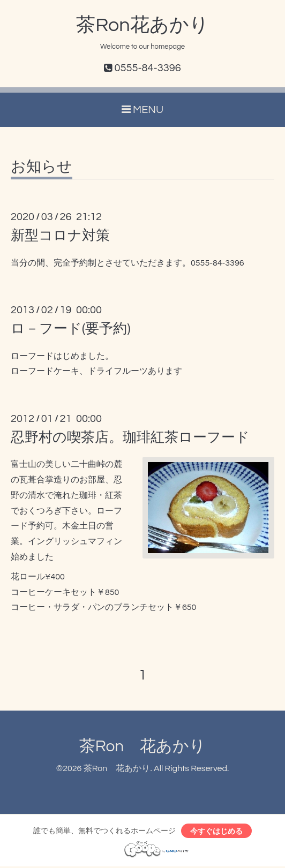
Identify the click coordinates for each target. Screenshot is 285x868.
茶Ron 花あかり (143, 746)
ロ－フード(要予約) (71, 329)
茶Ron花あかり (142, 25)
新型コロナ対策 (60, 236)
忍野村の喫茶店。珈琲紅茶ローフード (130, 437)
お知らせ (42, 167)
